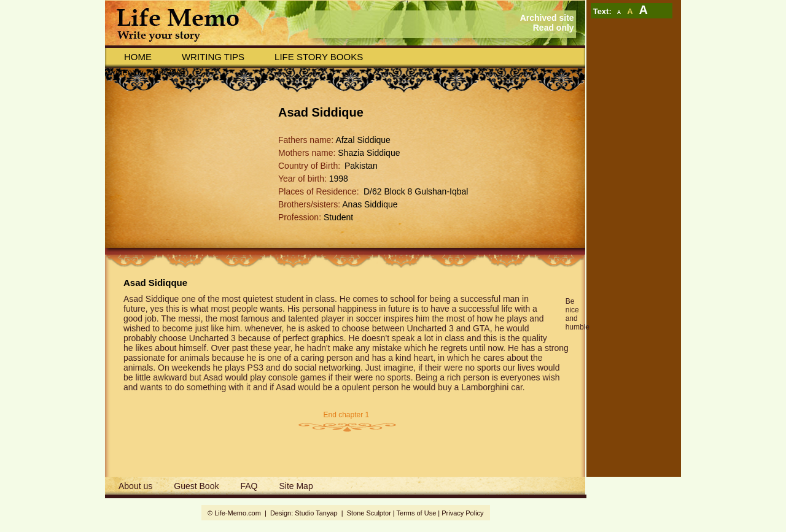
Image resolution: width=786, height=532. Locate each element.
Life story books (319, 57)
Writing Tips (213, 57)
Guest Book (196, 486)
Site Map (296, 486)
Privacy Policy (462, 513)
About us (135, 486)
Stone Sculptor (369, 513)
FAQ (249, 486)
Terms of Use (417, 513)
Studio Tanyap (316, 513)
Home (138, 57)
